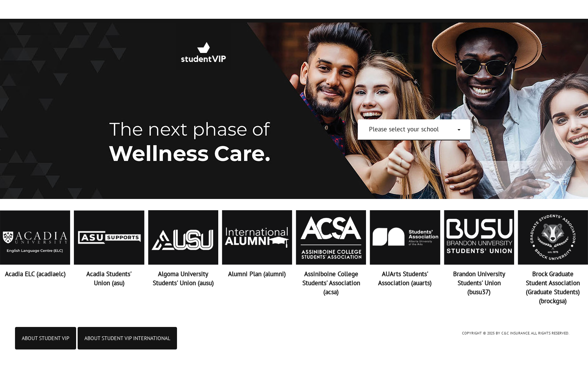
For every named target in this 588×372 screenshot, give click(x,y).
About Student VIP (46, 338)
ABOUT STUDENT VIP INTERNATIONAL (127, 338)
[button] (415, 129)
